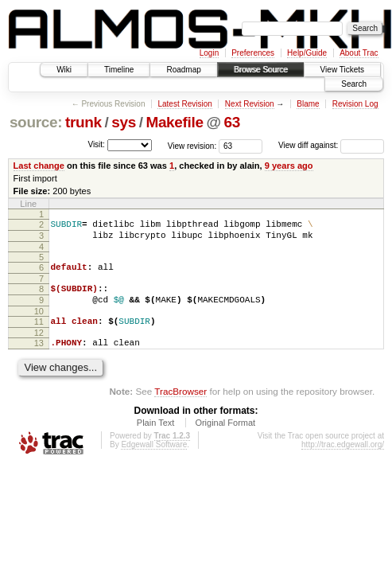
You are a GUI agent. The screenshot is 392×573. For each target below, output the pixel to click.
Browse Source (261, 70)
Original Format (225, 439)
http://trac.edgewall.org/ (343, 461)
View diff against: (331, 145)
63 (231, 122)
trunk (83, 122)
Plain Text (156, 439)
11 (39, 333)
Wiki (64, 70)
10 (39, 323)
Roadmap (183, 70)
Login (209, 53)
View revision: (192, 145)
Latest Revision (184, 104)
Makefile (174, 122)
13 (39, 357)
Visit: (96, 144)
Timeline (119, 70)
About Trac (359, 53)
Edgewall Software (154, 461)
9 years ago (289, 166)
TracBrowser (180, 408)
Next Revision (250, 104)
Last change (39, 166)
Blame (308, 104)
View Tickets (342, 70)
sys (124, 122)
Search (354, 84)
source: (36, 122)
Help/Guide (307, 53)
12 (39, 347)
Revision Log (355, 104)
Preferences (253, 53)
